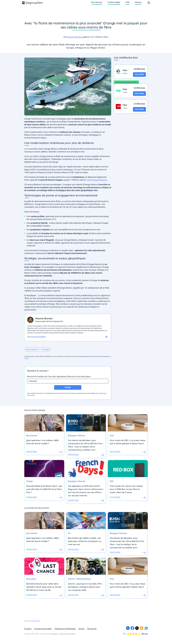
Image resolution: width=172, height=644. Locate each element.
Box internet (97, 2)
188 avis (144, 634)
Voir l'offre (139, 74)
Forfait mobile (114, 2)
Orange (46, 349)
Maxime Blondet (74, 37)
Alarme (138, 2)
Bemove (55, 634)
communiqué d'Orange (97, 180)
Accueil (27, 621)
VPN (128, 2)
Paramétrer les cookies (67, 634)
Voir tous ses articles (36, 337)
